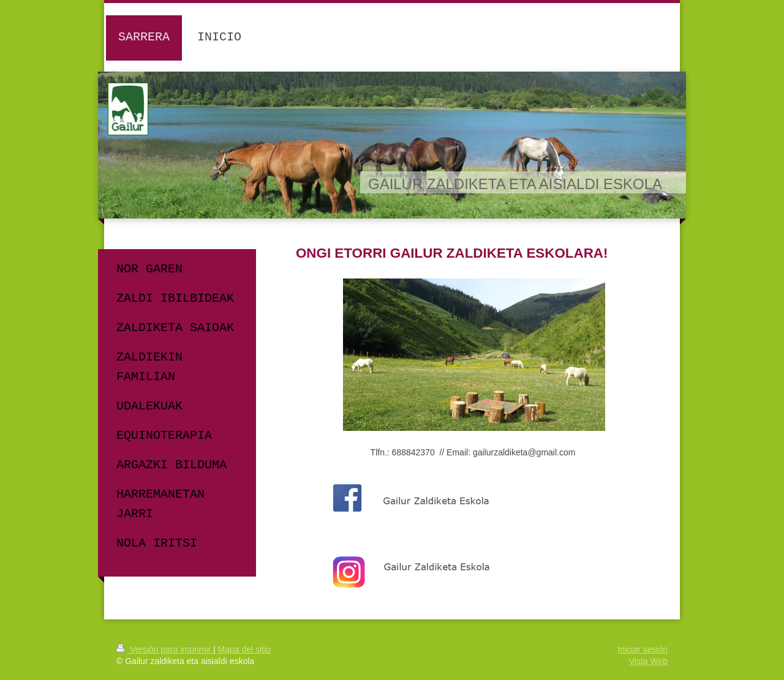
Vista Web (648, 661)
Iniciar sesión (643, 649)
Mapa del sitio (244, 649)
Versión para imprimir (165, 649)
